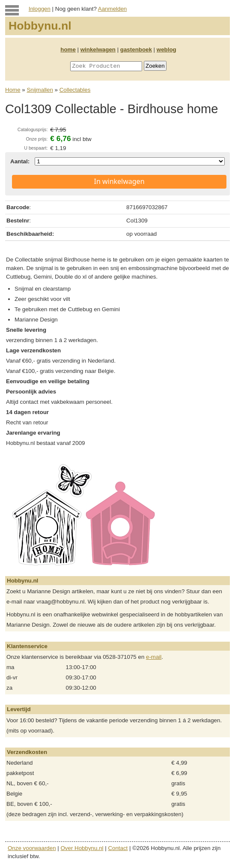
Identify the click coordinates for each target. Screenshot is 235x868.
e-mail (154, 657)
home (68, 50)
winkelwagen (98, 50)
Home (13, 90)
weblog (167, 50)
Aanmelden (112, 9)
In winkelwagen (119, 181)
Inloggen (40, 9)
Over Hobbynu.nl (82, 848)
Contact (118, 848)
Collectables (75, 90)
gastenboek (136, 50)
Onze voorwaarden (32, 848)
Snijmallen (40, 90)
